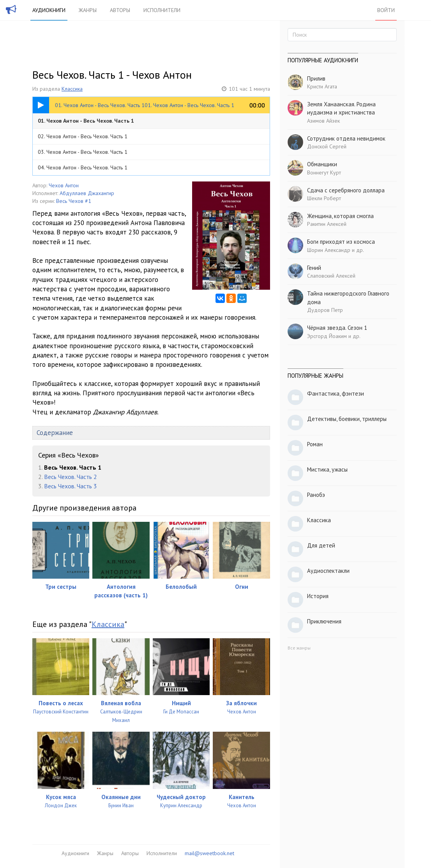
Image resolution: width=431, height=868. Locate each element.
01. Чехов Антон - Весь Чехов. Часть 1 (86, 121)
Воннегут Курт (324, 173)
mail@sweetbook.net (209, 853)
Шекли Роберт (324, 198)
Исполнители (162, 10)
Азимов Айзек (323, 121)
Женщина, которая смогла (340, 216)
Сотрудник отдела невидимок (346, 138)
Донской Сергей (327, 146)
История (318, 596)
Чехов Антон (64, 185)
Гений (314, 268)
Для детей (321, 545)
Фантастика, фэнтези (336, 394)
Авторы (120, 10)
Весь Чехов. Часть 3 (71, 486)
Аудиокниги (49, 10)
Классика (72, 89)
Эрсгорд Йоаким (327, 336)
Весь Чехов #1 (74, 201)
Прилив (316, 78)
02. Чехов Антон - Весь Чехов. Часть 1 (83, 136)
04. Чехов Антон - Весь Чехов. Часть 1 (83, 167)
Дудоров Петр (325, 310)
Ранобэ (316, 495)
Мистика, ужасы (327, 469)
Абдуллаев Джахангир (87, 193)
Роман (315, 444)
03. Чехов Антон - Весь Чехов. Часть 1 (83, 152)
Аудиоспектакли (328, 571)
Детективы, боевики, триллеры (347, 419)
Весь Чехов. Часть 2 (71, 477)
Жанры (88, 10)
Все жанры (299, 648)
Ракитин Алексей (327, 224)
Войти (386, 10)
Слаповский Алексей (331, 276)
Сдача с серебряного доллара (346, 190)
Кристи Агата (322, 86)
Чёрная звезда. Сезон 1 (337, 328)
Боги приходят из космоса (341, 242)
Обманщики (322, 164)
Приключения (324, 621)
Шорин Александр (329, 250)
